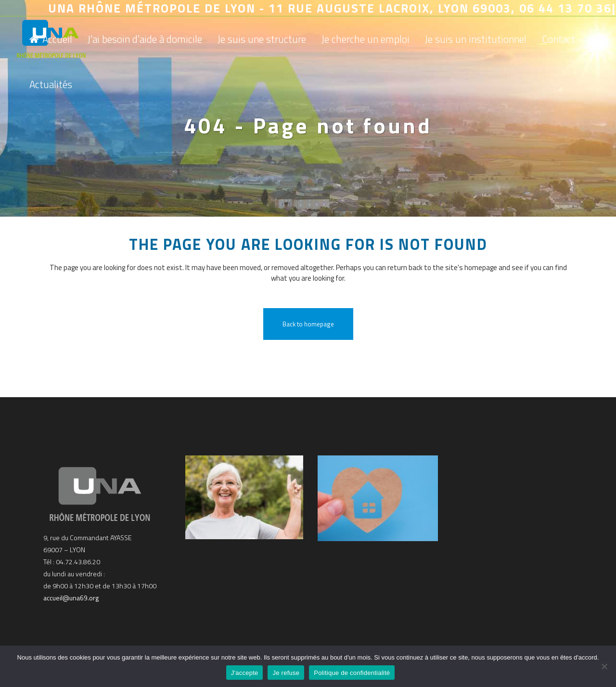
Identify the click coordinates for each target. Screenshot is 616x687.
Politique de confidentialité (352, 673)
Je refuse (286, 673)
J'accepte (245, 673)
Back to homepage (308, 324)
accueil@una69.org (71, 598)
